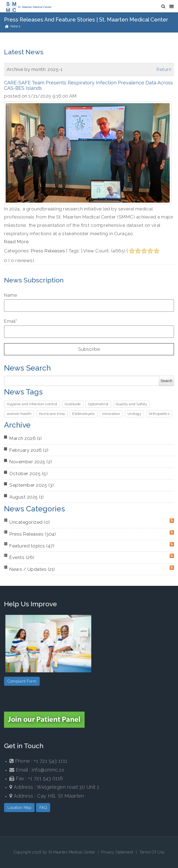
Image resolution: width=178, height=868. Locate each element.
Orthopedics (159, 414)
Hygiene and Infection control (32, 404)
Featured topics (32, 546)
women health (19, 414)
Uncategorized (30, 522)
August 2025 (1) (27, 497)
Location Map (19, 808)
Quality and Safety (131, 404)
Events (22, 557)
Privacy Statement (117, 852)
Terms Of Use (152, 852)
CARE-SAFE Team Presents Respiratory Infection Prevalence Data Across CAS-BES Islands (88, 85)
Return (164, 69)
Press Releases (48, 251)
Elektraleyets (83, 414)
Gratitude (73, 404)
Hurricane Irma (52, 414)
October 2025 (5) (28, 474)
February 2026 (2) (29, 450)
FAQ (43, 808)
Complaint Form (22, 681)
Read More (16, 242)
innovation (111, 414)
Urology (135, 414)
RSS (172, 521)
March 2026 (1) (26, 438)
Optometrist (98, 404)
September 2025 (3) (32, 485)
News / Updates (32, 569)
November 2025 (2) (31, 462)
